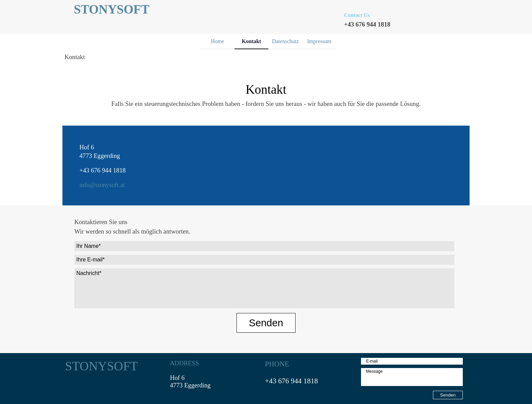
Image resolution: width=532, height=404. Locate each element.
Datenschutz (285, 41)
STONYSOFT (112, 9)
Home (217, 41)
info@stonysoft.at (102, 185)
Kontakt (252, 41)
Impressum (319, 41)
